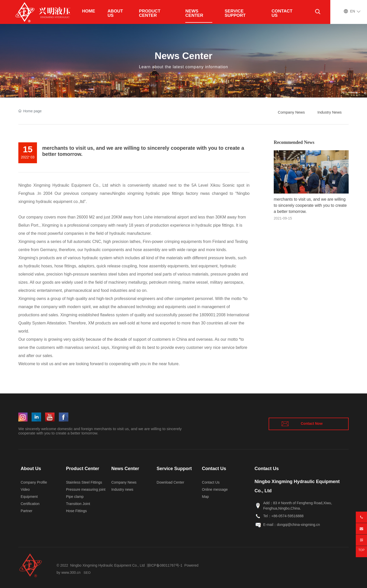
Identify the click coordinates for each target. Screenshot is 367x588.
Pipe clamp (75, 497)
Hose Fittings (76, 511)
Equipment (29, 497)
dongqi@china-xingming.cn (298, 525)
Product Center (83, 469)
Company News (124, 482)
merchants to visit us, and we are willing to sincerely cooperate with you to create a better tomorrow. (310, 205)
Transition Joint (78, 504)
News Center (184, 56)
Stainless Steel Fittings (84, 482)
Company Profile (34, 482)
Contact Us (214, 469)
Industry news (122, 489)
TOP (361, 550)
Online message (215, 489)
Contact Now (312, 423)
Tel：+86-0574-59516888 (283, 516)
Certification (30, 504)
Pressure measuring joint (86, 489)
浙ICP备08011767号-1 (165, 565)
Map (205, 497)
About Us (31, 469)
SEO (87, 573)
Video (25, 489)
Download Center (171, 482)
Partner (27, 511)
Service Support (174, 469)
